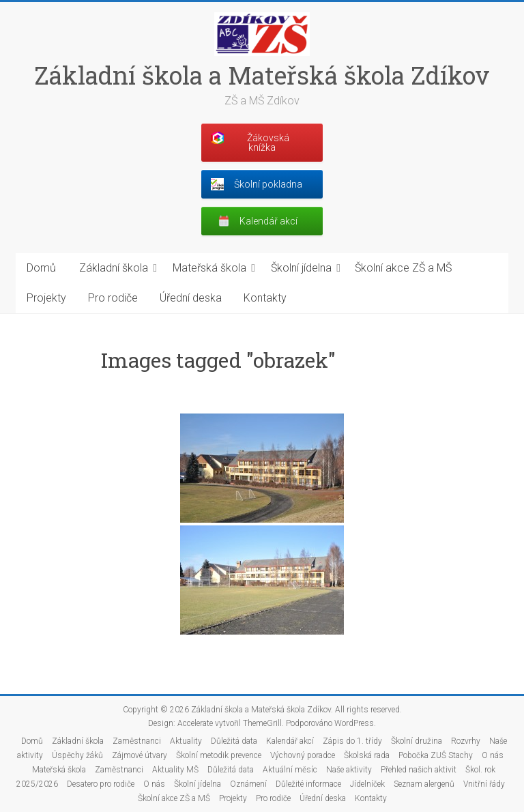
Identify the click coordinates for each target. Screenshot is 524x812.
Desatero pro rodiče (101, 784)
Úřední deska (191, 298)
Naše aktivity (349, 770)
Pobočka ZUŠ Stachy (436, 755)
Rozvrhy (466, 741)
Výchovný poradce (303, 755)
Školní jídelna (301, 268)
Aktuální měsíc (290, 770)
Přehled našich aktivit (419, 770)
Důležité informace (308, 784)
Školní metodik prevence (219, 755)
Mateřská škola (209, 268)
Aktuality (186, 741)
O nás (493, 755)
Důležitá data (234, 741)
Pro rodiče (113, 298)
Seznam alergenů (424, 784)
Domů (41, 268)
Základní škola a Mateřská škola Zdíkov (262, 75)
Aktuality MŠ (175, 770)
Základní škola (114, 268)
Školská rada (367, 755)
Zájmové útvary (140, 755)
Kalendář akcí (290, 741)
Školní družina (417, 741)
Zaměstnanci (137, 741)
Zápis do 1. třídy (352, 741)
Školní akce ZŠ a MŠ (403, 268)
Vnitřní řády (484, 784)
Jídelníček (367, 784)
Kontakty (265, 298)
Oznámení (248, 784)
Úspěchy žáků (77, 755)
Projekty (46, 298)
